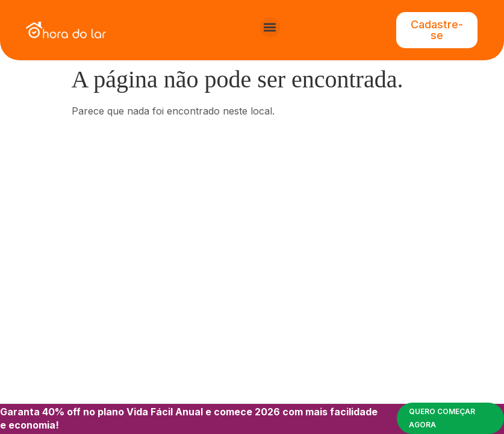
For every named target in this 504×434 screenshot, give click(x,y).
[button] (270, 27)
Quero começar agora (442, 418)
